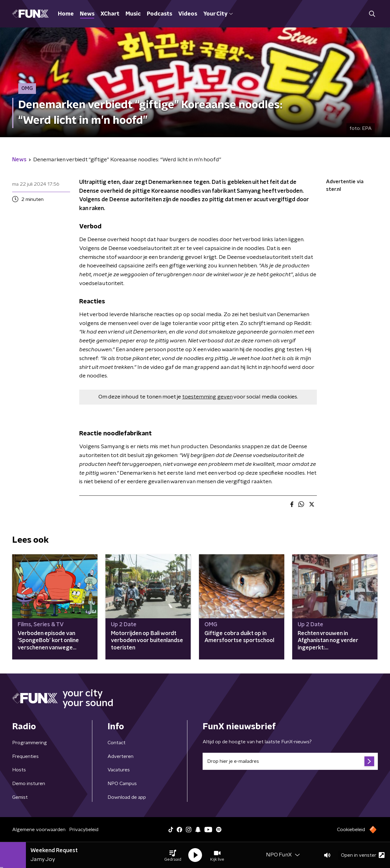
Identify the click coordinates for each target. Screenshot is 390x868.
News (87, 14)
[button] (173, 855)
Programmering (30, 743)
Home (66, 14)
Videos (188, 14)
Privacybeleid (84, 830)
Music (133, 14)
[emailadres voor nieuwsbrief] (290, 761)
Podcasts (160, 14)
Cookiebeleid (351, 830)
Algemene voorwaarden (39, 830)
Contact (117, 743)
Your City (218, 14)
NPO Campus (122, 784)
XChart (110, 14)
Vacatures (119, 770)
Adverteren (121, 756)
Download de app (127, 797)
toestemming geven (207, 397)
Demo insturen (29, 784)
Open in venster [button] (363, 855)
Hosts (19, 770)
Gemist (20, 797)
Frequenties (25, 756)
